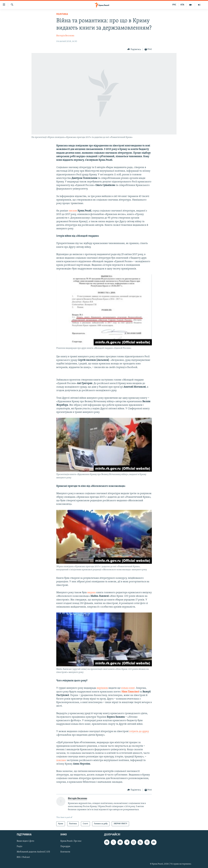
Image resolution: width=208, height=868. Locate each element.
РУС (174, 5)
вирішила (102, 688)
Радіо (19, 847)
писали (73, 211)
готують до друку (139, 731)
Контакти (65, 852)
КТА (182, 5)
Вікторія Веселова (65, 36)
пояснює (61, 760)
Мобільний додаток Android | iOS (33, 852)
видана (92, 593)
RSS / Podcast (23, 857)
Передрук (65, 847)
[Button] (134, 49)
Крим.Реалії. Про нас (71, 841)
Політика (62, 14)
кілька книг (128, 688)
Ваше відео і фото (25, 841)
